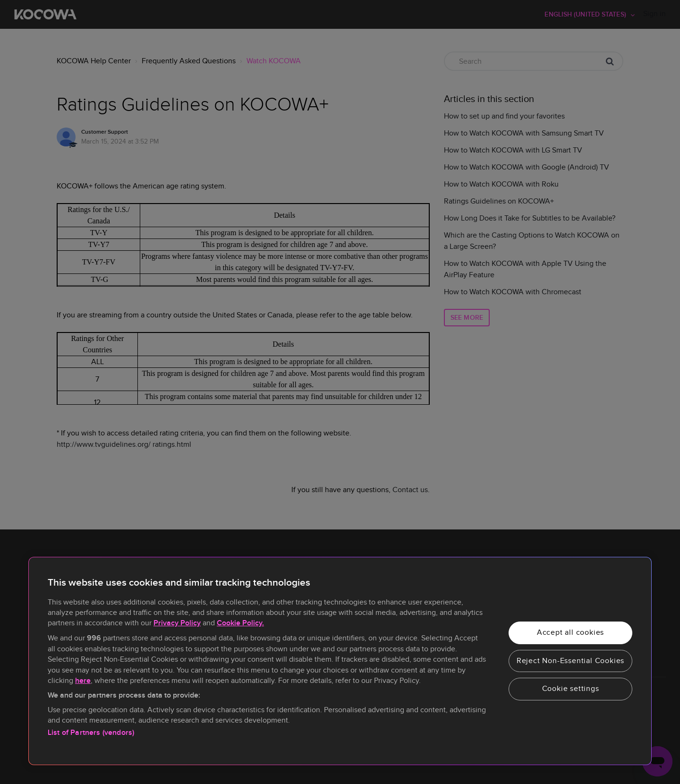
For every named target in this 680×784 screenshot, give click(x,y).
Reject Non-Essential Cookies (570, 661)
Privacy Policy (177, 623)
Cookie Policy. (240, 623)
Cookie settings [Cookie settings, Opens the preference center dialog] (571, 689)
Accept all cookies (570, 632)
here (83, 681)
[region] (340, 661)
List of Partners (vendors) (91, 733)
